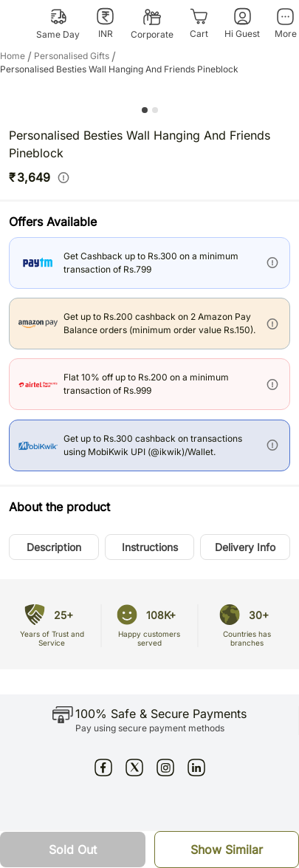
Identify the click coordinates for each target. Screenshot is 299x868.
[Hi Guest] (242, 24)
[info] (63, 177)
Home (17, 56)
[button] (54, 547)
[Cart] (199, 24)
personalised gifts (76, 56)
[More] (285, 24)
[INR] (105, 24)
